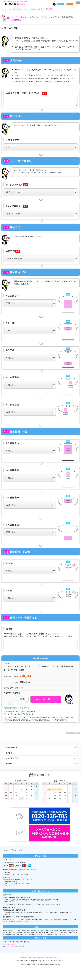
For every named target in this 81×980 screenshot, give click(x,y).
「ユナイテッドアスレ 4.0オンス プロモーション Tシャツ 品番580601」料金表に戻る (42, 18)
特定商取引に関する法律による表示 (31, 958)
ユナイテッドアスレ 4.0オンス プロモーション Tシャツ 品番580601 (31, 9)
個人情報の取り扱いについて (52, 958)
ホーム (4, 9)
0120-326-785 (10, 944)
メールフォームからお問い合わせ (16, 946)
